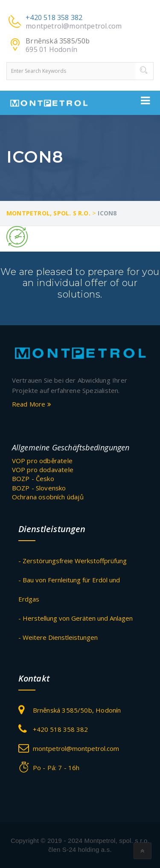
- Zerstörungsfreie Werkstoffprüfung (73, 561)
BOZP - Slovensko (39, 488)
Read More (32, 404)
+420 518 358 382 (54, 17)
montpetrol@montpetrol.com (74, 26)
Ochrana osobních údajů (48, 497)
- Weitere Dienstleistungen (58, 637)
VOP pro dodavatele (43, 470)
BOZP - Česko (33, 478)
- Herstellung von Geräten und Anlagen (76, 618)
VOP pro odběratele (42, 461)
